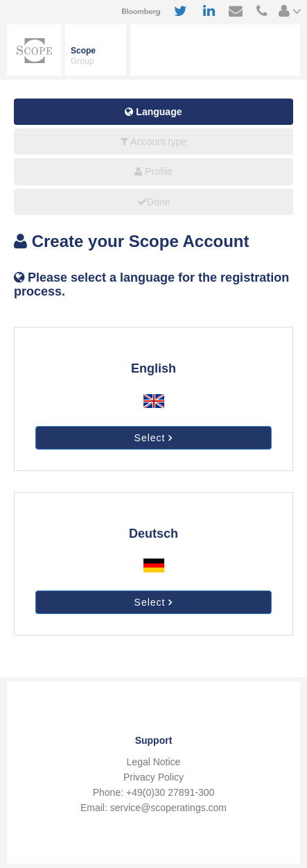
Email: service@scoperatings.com (153, 808)
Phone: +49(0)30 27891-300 (154, 792)
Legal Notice (154, 762)
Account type (153, 142)
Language (153, 112)
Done (153, 202)
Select (154, 438)
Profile (153, 171)
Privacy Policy (153, 777)
